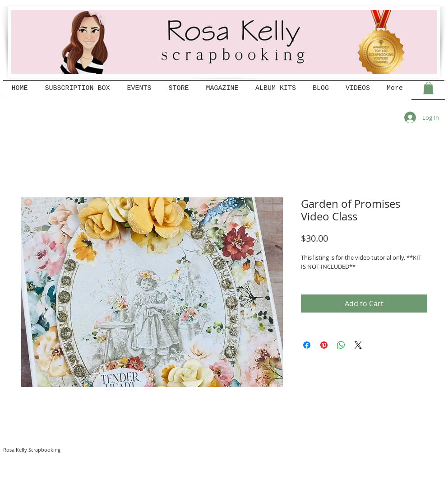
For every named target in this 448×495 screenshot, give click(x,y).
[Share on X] (358, 345)
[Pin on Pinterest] (324, 345)
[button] (428, 88)
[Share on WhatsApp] (341, 345)
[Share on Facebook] (307, 345)
